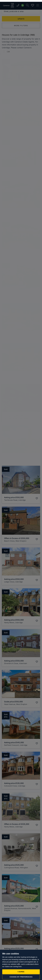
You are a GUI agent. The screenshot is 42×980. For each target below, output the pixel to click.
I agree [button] (21, 970)
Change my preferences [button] (21, 975)
